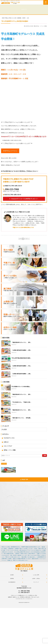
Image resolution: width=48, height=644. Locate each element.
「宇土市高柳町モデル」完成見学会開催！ (15, 21)
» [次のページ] (29, 239)
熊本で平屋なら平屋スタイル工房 (23, 599)
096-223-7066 (12, 189)
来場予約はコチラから (10, 151)
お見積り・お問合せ (36, 579)
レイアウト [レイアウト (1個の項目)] (4, 464)
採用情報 (12, 579)
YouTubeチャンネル (9, 438)
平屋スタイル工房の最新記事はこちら (23, 227)
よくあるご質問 (36, 575)
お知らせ (6, 442)
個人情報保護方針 (12, 582)
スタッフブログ (8, 446)
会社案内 (12, 575)
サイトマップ (36, 582)
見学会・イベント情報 (41, 26)
